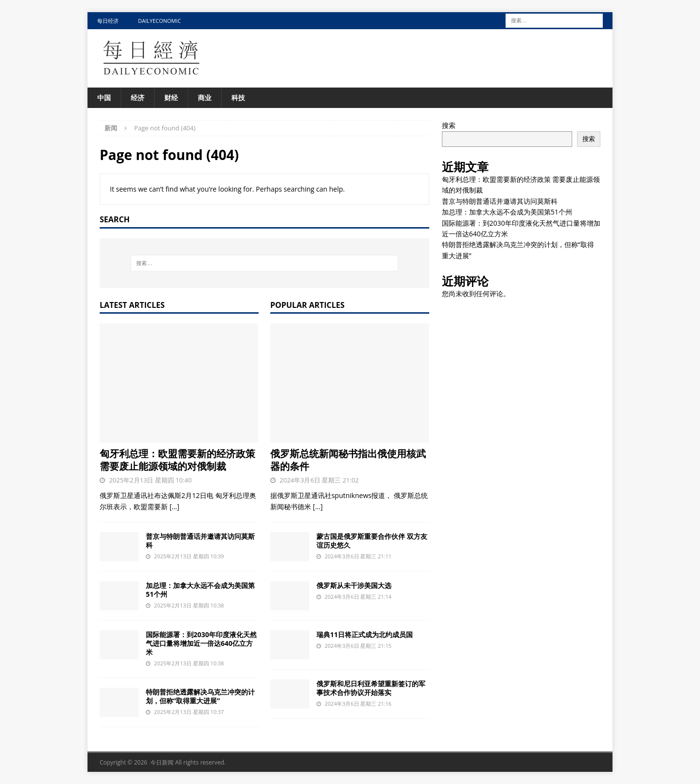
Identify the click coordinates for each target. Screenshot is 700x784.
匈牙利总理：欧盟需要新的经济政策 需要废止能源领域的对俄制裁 (177, 460)
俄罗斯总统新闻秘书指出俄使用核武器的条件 (348, 460)
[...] (175, 507)
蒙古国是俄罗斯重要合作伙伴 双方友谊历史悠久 (372, 541)
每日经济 (108, 21)
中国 (104, 98)
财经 (171, 98)
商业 (205, 98)
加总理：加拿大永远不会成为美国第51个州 (200, 590)
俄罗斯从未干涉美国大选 (354, 585)
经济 (138, 98)
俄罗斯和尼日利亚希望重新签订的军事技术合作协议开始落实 (371, 688)
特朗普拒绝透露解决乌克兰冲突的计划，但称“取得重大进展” (200, 696)
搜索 (449, 125)
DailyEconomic (159, 21)
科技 (238, 98)
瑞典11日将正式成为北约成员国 (365, 634)
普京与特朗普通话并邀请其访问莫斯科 (200, 541)
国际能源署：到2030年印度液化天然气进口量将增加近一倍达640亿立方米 (201, 643)
